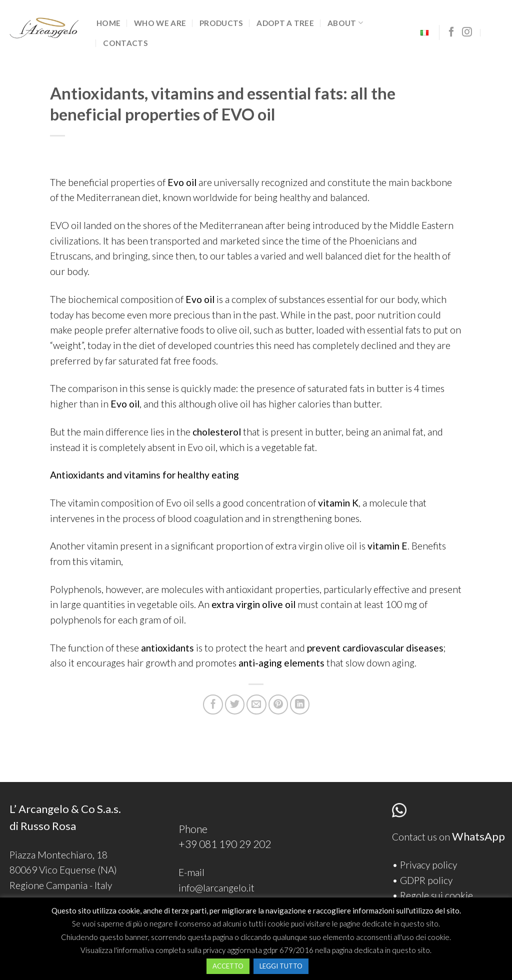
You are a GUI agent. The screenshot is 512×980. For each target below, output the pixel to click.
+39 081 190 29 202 (225, 844)
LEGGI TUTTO (281, 966)
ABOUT (345, 23)
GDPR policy (426, 880)
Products (221, 23)
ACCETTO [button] (228, 966)
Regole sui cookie (436, 895)
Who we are (160, 23)
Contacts (125, 43)
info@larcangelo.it (216, 888)
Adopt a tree (285, 23)
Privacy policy (428, 865)
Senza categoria (84, 76)
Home (108, 23)
